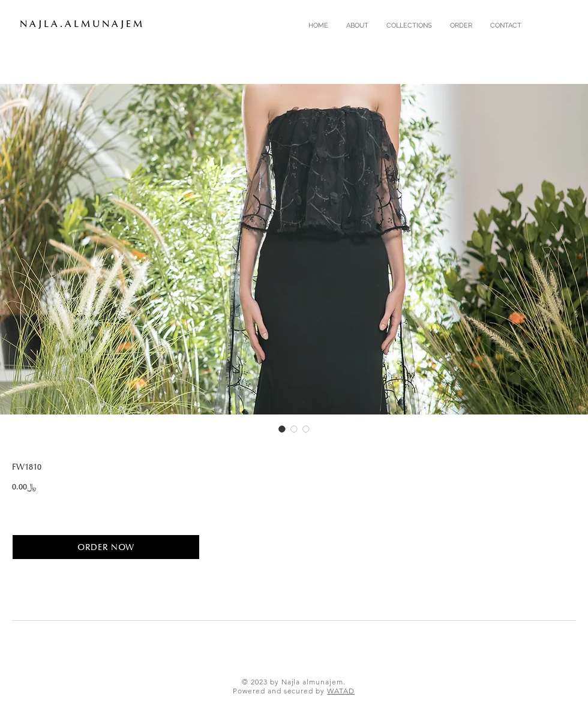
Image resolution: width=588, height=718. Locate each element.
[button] (409, 26)
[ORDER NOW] (106, 547)
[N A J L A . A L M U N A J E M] (88, 24)
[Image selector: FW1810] (282, 429)
